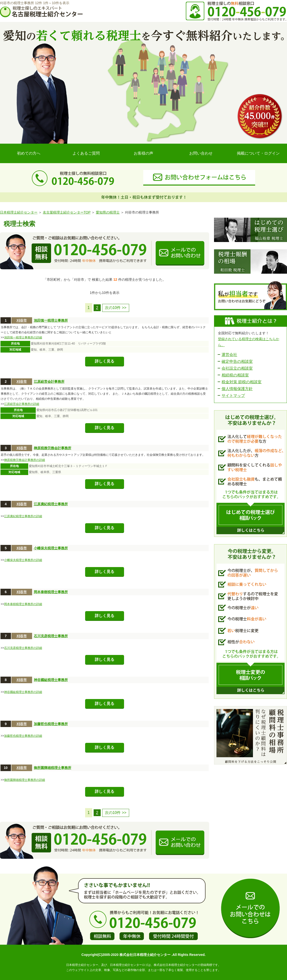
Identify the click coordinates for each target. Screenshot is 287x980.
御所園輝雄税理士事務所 (53, 768)
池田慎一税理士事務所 (51, 320)
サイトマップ (233, 396)
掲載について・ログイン (258, 153)
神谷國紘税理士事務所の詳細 (23, 692)
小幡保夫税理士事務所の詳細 (23, 560)
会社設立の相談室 (237, 368)
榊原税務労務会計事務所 (53, 448)
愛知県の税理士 (108, 212)
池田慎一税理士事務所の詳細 (23, 337)
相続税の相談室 (235, 375)
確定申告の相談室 (237, 361)
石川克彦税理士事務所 (51, 636)
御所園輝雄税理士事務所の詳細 (25, 780)
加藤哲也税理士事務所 (51, 724)
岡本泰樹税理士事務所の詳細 (23, 604)
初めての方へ (29, 153)
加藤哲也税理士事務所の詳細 (23, 736)
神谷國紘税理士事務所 (51, 680)
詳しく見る (105, 361)
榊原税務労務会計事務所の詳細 (25, 460)
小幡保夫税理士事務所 (51, 548)
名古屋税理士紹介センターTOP (67, 212)
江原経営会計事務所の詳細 (22, 404)
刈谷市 (22, 320)
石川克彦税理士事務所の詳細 (23, 648)
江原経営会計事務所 (49, 382)
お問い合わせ (201, 153)
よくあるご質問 (86, 153)
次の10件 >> (116, 308)
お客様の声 (143, 153)
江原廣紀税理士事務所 (51, 504)
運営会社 (229, 355)
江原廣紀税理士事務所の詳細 (23, 516)
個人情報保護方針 (237, 389)
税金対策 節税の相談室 (242, 382)
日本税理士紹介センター (19, 212)
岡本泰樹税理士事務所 (51, 592)
